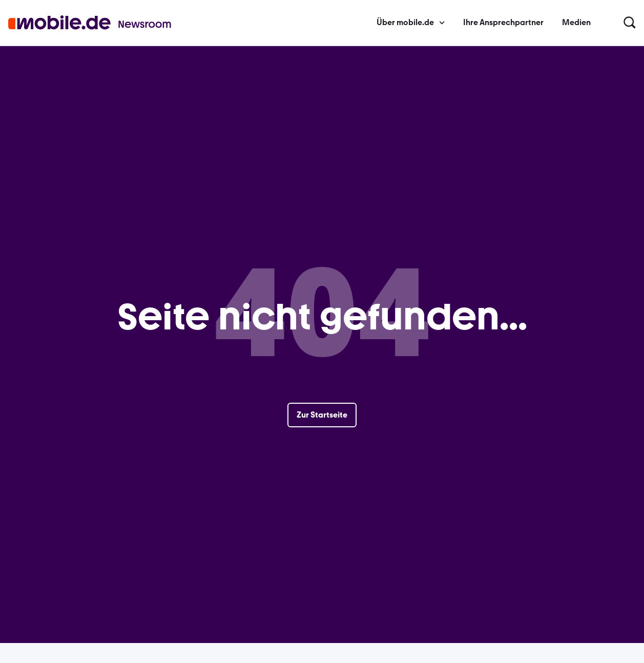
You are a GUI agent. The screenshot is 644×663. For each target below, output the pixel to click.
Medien (576, 22)
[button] (630, 23)
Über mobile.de (411, 23)
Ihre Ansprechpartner (503, 22)
